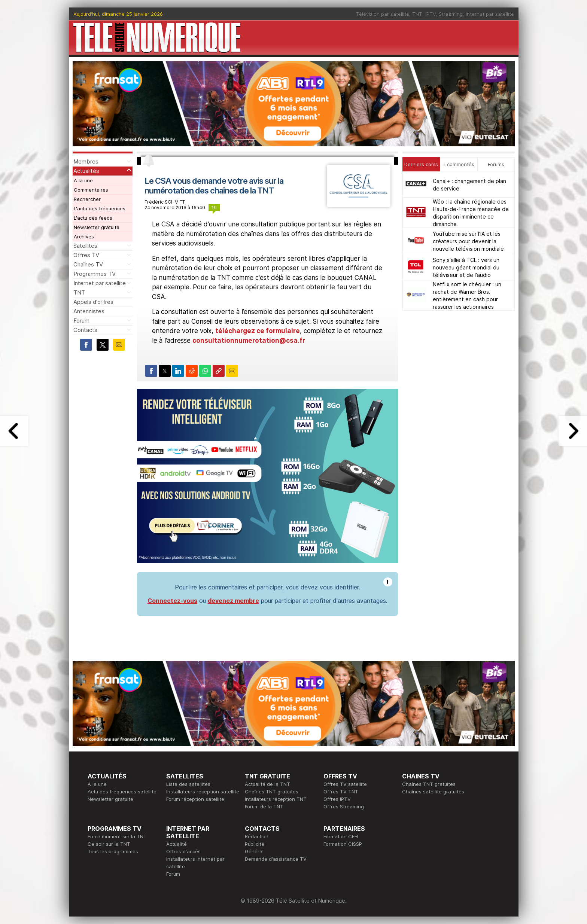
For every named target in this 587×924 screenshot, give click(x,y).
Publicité (255, 844)
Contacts (85, 330)
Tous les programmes (113, 851)
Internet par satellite (490, 14)
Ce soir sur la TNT (109, 844)
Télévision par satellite (383, 14)
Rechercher (87, 199)
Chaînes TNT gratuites (272, 792)
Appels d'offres (93, 302)
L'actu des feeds (93, 218)
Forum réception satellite (195, 799)
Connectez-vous (172, 601)
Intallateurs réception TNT (276, 799)
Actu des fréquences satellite (122, 792)
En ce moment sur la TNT (117, 836)
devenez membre (233, 601)
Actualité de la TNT (267, 784)
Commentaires (91, 190)
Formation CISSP (343, 844)
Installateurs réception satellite (203, 792)
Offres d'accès (183, 851)
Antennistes (89, 311)
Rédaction (257, 836)
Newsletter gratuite (97, 227)
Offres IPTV (337, 799)
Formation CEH (341, 836)
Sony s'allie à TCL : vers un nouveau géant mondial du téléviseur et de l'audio (466, 267)
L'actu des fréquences (100, 208)
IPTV (431, 14)
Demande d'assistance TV (276, 859)
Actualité (177, 844)
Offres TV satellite (345, 784)
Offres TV (86, 255)
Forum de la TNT (264, 806)
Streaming (451, 14)
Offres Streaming (344, 806)
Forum (81, 321)
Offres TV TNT (341, 792)
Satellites (85, 246)
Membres (86, 161)
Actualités (86, 171)
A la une (83, 180)
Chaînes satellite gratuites (433, 792)
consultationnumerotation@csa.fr (249, 341)
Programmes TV (95, 274)
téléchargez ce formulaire (258, 331)
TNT (417, 14)
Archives (84, 237)
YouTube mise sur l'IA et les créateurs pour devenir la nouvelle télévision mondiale (468, 241)
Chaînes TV (88, 264)
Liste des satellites (188, 784)
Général (254, 851)
